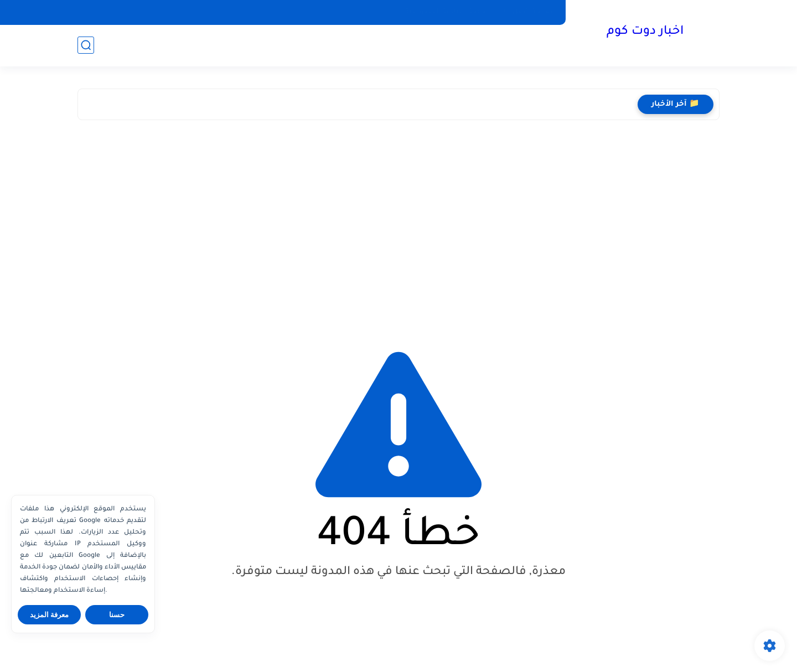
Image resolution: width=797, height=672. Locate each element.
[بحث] (86, 45)
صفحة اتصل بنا (528, 12)
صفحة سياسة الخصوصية (447, 12)
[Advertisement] (398, 225)
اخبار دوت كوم (645, 32)
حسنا (117, 615)
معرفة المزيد (50, 615)
